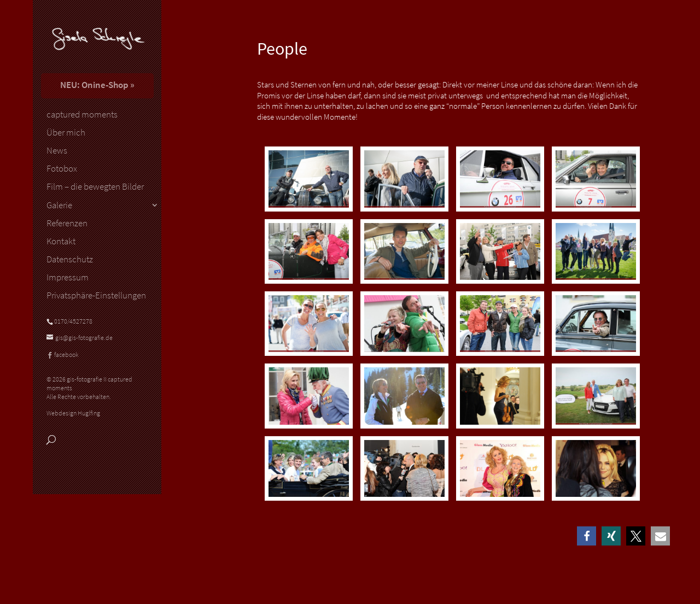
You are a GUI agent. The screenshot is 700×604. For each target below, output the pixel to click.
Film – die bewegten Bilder (95, 187)
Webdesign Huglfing (73, 413)
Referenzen (67, 224)
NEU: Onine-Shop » (97, 85)
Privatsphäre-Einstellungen (96, 296)
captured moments (82, 115)
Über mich (66, 133)
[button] (587, 536)
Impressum (68, 278)
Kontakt (61, 242)
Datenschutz (70, 260)
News (57, 151)
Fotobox (62, 169)
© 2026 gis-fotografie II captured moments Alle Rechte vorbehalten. (89, 388)
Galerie (59, 206)
